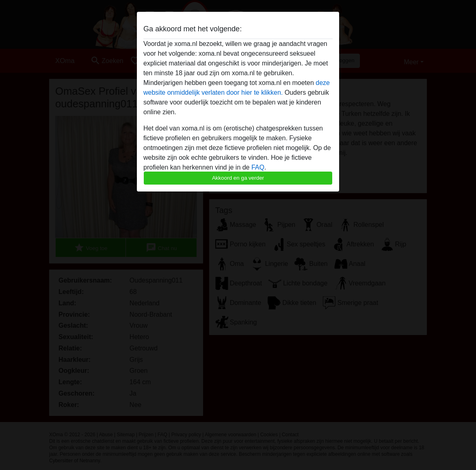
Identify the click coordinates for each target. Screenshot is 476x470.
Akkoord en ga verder (238, 178)
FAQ (258, 167)
